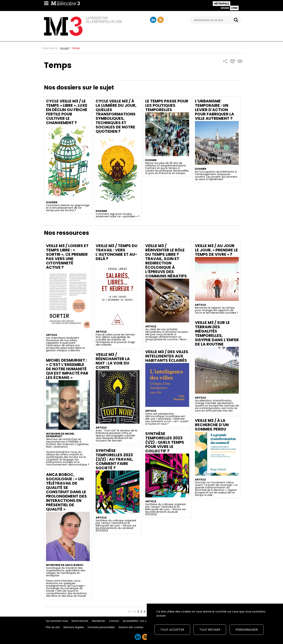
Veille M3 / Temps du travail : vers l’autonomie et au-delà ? (117, 252)
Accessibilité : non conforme (140, 621)
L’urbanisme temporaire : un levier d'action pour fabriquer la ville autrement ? (215, 110)
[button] (225, 61)
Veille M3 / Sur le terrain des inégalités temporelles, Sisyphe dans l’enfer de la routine (217, 333)
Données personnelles (101, 627)
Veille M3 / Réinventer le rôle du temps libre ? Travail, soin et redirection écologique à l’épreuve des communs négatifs (166, 261)
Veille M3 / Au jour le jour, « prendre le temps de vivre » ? (216, 250)
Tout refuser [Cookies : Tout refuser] (210, 630)
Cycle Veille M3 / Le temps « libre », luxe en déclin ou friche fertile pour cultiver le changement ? (67, 112)
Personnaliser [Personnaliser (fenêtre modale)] (247, 630)
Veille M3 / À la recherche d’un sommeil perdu (212, 425)
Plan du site (53, 627)
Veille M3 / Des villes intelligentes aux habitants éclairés (167, 356)
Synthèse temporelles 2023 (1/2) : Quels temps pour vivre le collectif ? (165, 442)
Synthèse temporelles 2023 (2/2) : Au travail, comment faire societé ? (114, 459)
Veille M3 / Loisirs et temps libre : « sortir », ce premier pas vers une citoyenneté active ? (67, 257)
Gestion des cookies (131, 627)
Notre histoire (80, 621)
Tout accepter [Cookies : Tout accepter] (172, 630)
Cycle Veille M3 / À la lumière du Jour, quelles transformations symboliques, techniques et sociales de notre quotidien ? (116, 116)
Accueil (64, 48)
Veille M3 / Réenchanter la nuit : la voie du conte (113, 361)
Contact (114, 621)
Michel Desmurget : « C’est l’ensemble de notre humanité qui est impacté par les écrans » (67, 369)
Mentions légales (74, 627)
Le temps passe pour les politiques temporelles (167, 105)
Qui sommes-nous (57, 621)
